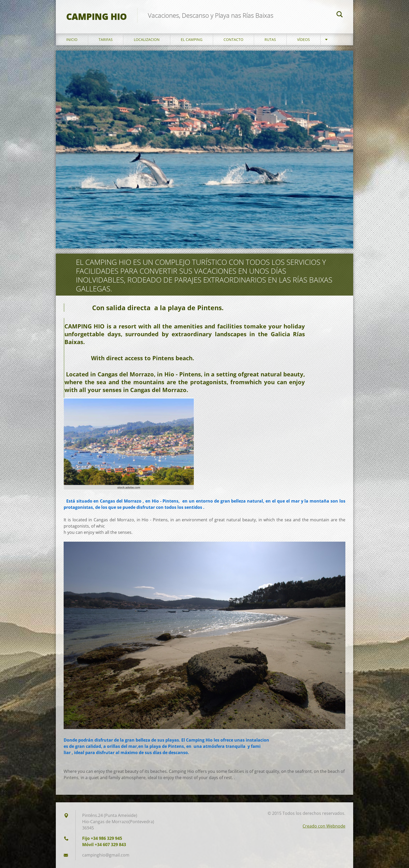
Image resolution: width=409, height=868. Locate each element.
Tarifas (106, 39)
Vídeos (303, 39)
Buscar (340, 15)
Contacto (233, 39)
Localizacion (147, 39)
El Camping (192, 39)
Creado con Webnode (324, 826)
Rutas (270, 39)
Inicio (72, 39)
